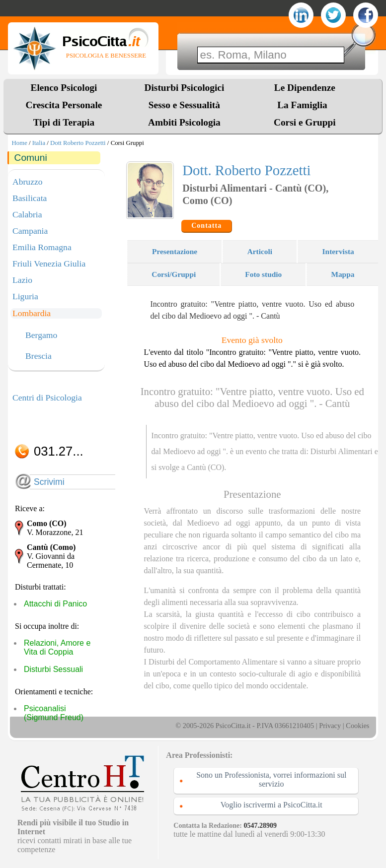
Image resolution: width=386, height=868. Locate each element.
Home (20, 143)
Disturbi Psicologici (185, 88)
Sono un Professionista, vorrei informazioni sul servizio (271, 779)
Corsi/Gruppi (174, 274)
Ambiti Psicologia (184, 122)
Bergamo (41, 335)
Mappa (343, 274)
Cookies (357, 726)
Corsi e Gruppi (305, 122)
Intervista (338, 251)
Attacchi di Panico (55, 604)
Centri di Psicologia (47, 398)
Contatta (206, 226)
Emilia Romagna (42, 247)
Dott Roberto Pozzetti (78, 143)
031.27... (59, 451)
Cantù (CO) (205, 467)
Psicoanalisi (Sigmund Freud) (54, 713)
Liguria (25, 296)
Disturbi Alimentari (342, 451)
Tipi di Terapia (64, 122)
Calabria (27, 214)
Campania (30, 231)
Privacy (330, 726)
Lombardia (32, 313)
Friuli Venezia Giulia (49, 264)
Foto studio (263, 274)
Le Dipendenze (305, 88)
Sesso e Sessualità (184, 105)
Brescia (39, 356)
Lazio (22, 280)
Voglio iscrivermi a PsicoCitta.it (271, 805)
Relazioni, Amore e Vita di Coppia (57, 647)
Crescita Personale (64, 105)
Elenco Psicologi (64, 88)
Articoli (260, 251)
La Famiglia (305, 105)
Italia (39, 143)
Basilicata (30, 198)
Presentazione (175, 251)
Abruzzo (28, 182)
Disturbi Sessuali (53, 669)
